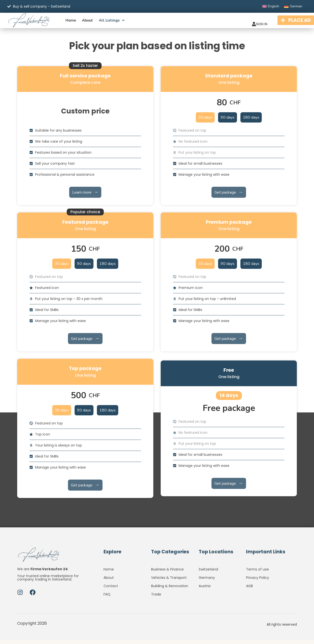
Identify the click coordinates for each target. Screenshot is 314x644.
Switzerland (208, 573)
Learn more (85, 196)
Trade (156, 598)
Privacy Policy (258, 582)
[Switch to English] (271, 6)
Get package (229, 196)
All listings (112, 22)
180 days (251, 121)
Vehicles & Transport (169, 582)
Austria (205, 590)
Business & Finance (167, 573)
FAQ (107, 598)
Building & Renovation (170, 590)
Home (71, 22)
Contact (111, 590)
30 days (205, 121)
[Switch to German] (293, 6)
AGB (249, 590)
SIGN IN (244, 21)
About (87, 22)
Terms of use (257, 573)
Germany (207, 582)
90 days (228, 121)
